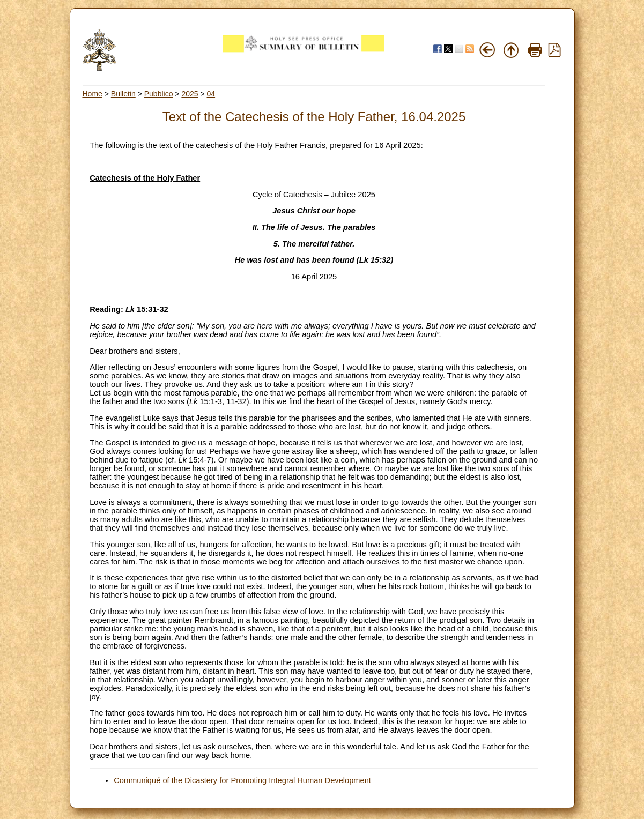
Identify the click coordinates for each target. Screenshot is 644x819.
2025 (190, 94)
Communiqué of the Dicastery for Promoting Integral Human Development (242, 780)
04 (211, 94)
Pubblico (159, 94)
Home (92, 94)
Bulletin (123, 94)
